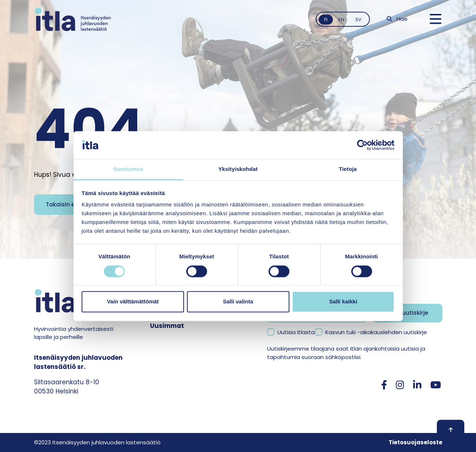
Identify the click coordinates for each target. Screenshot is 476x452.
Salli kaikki (343, 302)
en (341, 20)
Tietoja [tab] (348, 169)
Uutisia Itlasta (296, 332)
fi (326, 20)
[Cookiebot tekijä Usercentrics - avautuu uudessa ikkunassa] (362, 145)
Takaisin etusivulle (72, 204)
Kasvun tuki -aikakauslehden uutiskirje (376, 332)
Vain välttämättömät (133, 302)
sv (358, 20)
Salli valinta (238, 302)
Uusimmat (167, 326)
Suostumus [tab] (128, 169)
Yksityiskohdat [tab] (238, 169)
